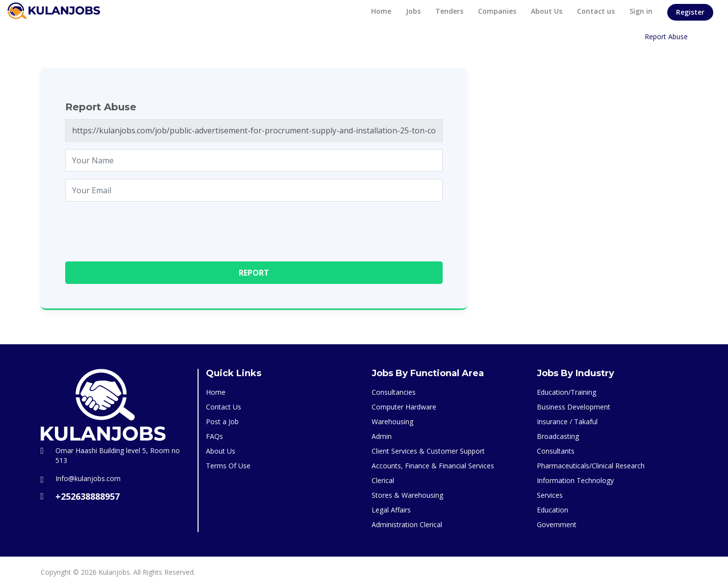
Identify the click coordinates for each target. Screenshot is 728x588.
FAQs (214, 436)
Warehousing (392, 422)
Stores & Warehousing (407, 495)
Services (550, 495)
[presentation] (140, 228)
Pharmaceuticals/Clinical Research (591, 466)
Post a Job (222, 422)
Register (690, 12)
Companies (497, 11)
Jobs (413, 11)
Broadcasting (558, 436)
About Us (547, 11)
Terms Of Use (228, 466)
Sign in (641, 11)
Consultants (556, 451)
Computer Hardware (404, 407)
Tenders (449, 11)
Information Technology (575, 480)
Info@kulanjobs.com (88, 478)
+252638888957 (88, 496)
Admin (382, 436)
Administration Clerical (407, 524)
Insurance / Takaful (567, 422)
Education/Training (566, 392)
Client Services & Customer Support (428, 451)
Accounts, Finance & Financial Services (433, 466)
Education (552, 510)
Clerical (383, 480)
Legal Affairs (391, 510)
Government (557, 524)
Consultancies (394, 392)
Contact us (596, 11)
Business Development (574, 407)
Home (381, 11)
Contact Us (224, 407)
